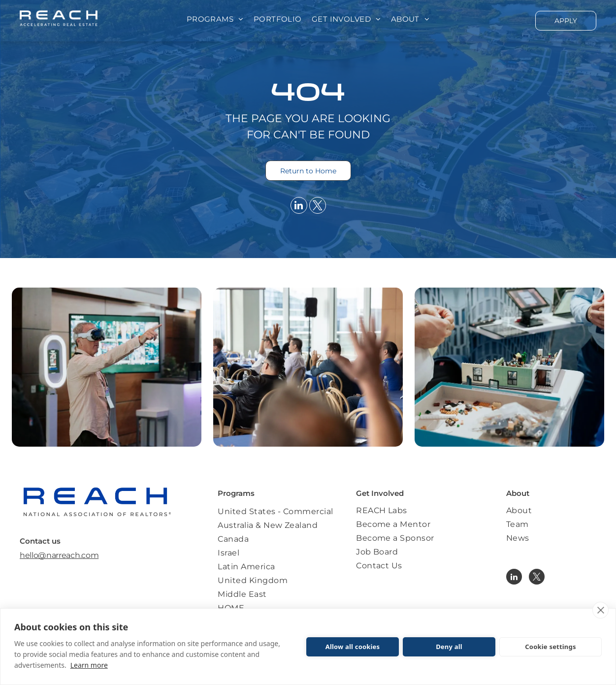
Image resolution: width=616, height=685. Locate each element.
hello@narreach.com (59, 555)
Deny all (449, 647)
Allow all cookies (353, 647)
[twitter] (318, 207)
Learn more (89, 665)
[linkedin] (299, 207)
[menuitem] (215, 19)
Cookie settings (550, 647)
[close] (600, 610)
